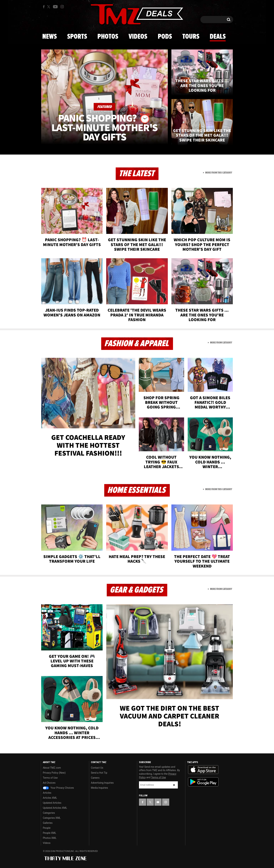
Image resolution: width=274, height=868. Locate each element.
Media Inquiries (99, 788)
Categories (49, 813)
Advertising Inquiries (102, 783)
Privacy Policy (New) (54, 773)
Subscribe (174, 785)
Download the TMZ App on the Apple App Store (203, 770)
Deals (218, 37)
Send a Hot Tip (99, 773)
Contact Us (97, 768)
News (50, 37)
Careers (95, 778)
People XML (50, 833)
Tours (191, 37)
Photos (108, 37)
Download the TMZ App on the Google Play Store (203, 782)
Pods (165, 37)
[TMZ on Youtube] (55, 7)
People (47, 828)
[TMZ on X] (49, 7)
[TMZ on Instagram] (62, 7)
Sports (77, 37)
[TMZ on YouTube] (158, 802)
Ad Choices (49, 783)
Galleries (48, 823)
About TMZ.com (52, 768)
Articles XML (50, 798)
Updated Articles (52, 803)
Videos (138, 37)
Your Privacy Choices (58, 788)
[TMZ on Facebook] (44, 7)
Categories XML (52, 818)
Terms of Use (50, 778)
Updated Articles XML (55, 808)
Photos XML (50, 838)
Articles (47, 793)
